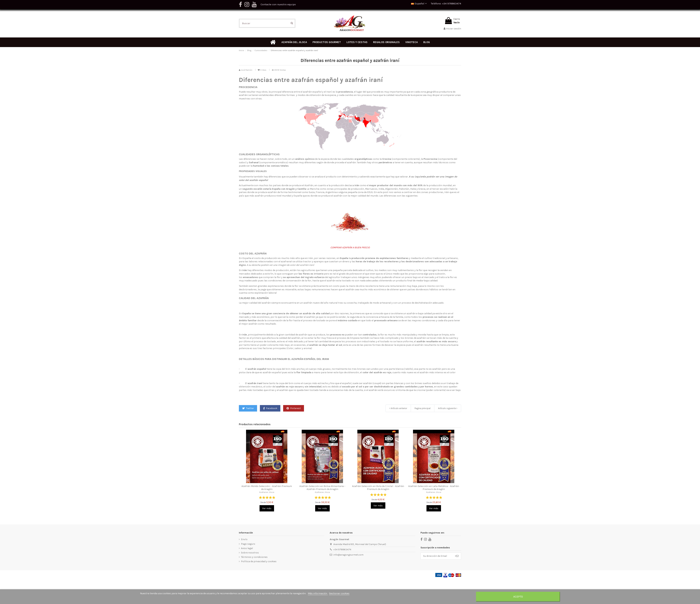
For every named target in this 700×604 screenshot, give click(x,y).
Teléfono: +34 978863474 (446, 3)
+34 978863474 (342, 549)
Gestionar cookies (339, 593)
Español (419, 3)
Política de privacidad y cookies (259, 561)
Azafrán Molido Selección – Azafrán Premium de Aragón (267, 488)
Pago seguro (248, 544)
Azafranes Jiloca (267, 492)
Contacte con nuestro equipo (278, 4)
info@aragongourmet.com (348, 555)
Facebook (270, 408)
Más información (318, 593)
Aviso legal (247, 548)
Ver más (267, 508)
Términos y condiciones (254, 557)
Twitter (248, 408)
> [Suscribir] (457, 556)
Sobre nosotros (250, 553)
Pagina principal (423, 408)
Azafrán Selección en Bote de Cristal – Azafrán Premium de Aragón (378, 488)
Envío (244, 539)
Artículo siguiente (448, 408)
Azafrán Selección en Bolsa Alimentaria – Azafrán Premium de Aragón (322, 488)
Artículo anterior (398, 408)
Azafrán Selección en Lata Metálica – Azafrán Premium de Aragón (434, 488)
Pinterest (294, 408)
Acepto (518, 597)
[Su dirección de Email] (437, 556)
